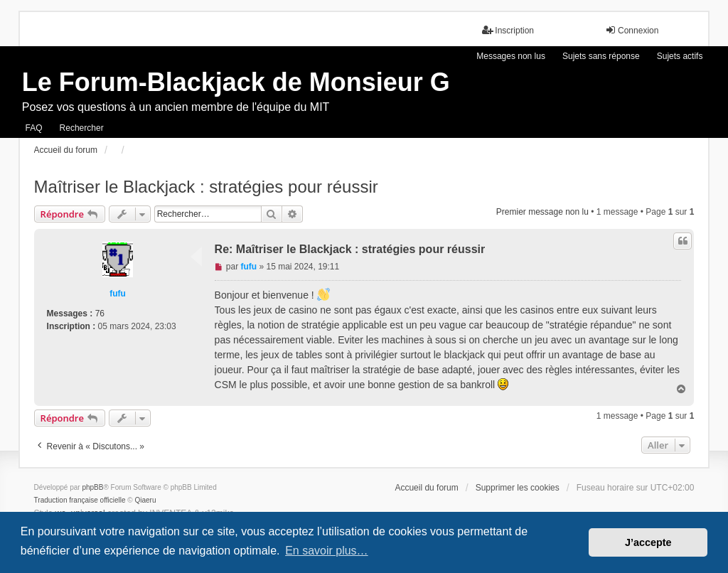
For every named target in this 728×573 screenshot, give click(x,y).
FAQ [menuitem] (34, 128)
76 (100, 314)
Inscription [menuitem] (508, 30)
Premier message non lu (542, 212)
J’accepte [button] (648, 542)
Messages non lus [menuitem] (511, 56)
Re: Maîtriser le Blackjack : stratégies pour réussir (350, 249)
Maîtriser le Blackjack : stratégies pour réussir (206, 187)
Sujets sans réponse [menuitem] (601, 56)
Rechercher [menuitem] (82, 128)
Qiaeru (146, 500)
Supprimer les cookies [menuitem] (518, 488)
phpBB (92, 487)
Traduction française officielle (80, 500)
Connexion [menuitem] (632, 30)
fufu (118, 294)
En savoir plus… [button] (327, 551)
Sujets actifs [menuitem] (680, 56)
